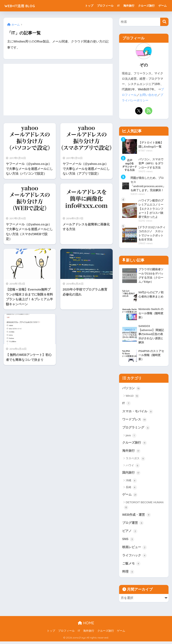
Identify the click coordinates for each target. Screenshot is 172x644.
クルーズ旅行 (146, 6)
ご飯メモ (131, 566)
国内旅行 (131, 475)
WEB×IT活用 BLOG (24, 6)
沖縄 (131, 482)
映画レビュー (135, 550)
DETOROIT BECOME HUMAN (144, 507)
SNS (128, 541)
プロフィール (105, 6)
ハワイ (133, 467)
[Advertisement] (58, 90)
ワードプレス (135, 421)
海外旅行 (129, 6)
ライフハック (135, 558)
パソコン (131, 389)
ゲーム (163, 6)
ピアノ (130, 533)
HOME (86, 626)
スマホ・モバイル (138, 413)
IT (118, 6)
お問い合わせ (148, 95)
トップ (89, 6)
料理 (128, 574)
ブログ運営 (133, 525)
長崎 (131, 489)
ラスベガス (135, 460)
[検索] (164, 22)
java (131, 437)
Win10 (133, 397)
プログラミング (136, 429)
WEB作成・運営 (137, 517)
